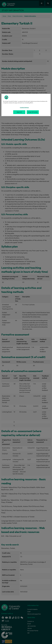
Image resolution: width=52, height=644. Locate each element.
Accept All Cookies (33, 112)
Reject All (19, 112)
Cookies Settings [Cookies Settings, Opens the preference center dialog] (24, 108)
